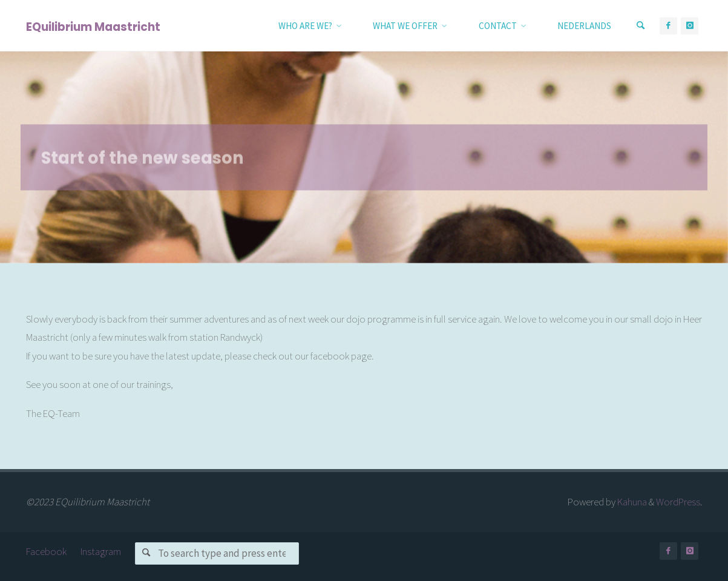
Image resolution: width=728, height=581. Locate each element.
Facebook (46, 551)
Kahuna (631, 502)
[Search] (641, 26)
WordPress (678, 502)
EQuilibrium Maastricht (93, 26)
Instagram (101, 551)
